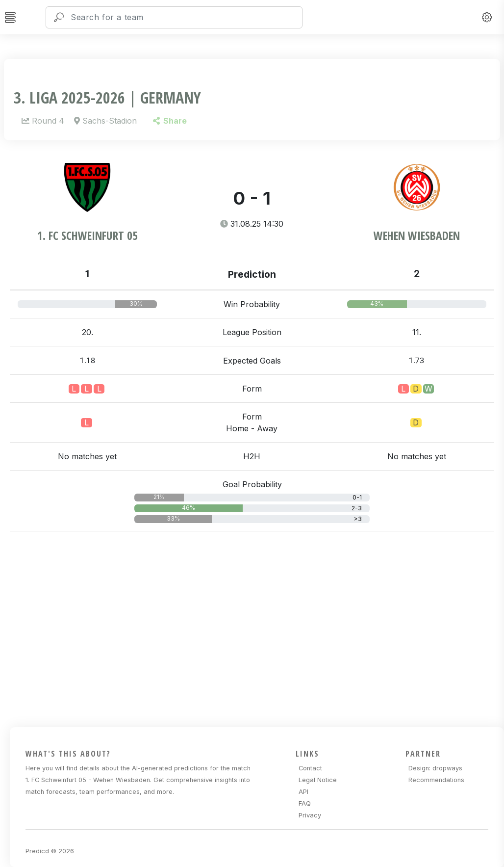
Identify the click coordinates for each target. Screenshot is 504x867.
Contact (310, 768)
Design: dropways (435, 768)
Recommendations (436, 780)
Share (170, 121)
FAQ (305, 803)
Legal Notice (318, 780)
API (303, 792)
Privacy (310, 815)
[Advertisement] (257, 628)
